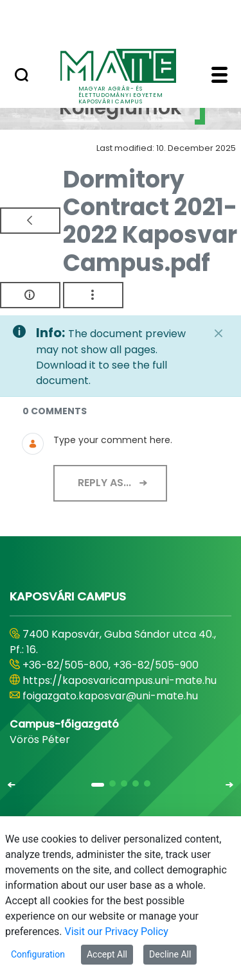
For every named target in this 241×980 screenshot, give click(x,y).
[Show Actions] (93, 295)
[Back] (30, 221)
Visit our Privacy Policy (117, 932)
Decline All (170, 954)
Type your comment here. (113, 440)
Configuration (38, 954)
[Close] (219, 333)
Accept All (107, 954)
